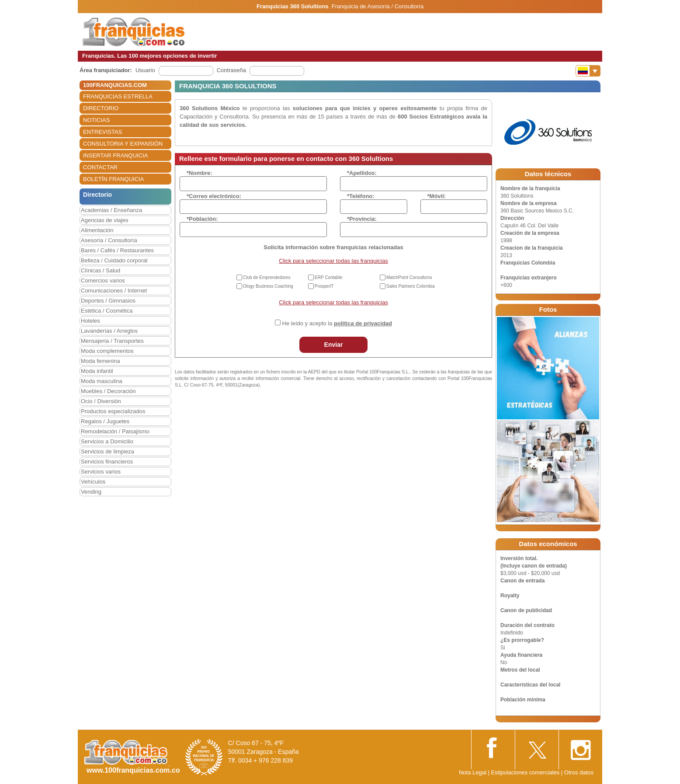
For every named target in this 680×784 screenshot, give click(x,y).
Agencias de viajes (104, 220)
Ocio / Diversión (101, 401)
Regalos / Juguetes (105, 421)
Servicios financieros (107, 462)
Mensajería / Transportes (112, 341)
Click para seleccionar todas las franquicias (333, 261)
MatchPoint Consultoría (409, 277)
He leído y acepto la (337, 323)
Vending (91, 492)
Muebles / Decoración (108, 391)
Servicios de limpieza (108, 451)
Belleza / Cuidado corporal (114, 260)
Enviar (334, 345)
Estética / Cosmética (107, 311)
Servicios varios (101, 472)
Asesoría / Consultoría (109, 240)
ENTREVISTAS (102, 132)
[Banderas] (588, 71)
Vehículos (93, 482)
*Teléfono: (361, 196)
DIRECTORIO (101, 108)
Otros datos (579, 772)
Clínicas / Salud (101, 270)
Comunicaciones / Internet (114, 291)
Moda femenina (101, 361)
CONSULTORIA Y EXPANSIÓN (123, 144)
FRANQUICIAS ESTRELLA (118, 96)
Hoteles (90, 321)
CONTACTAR (100, 167)
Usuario (145, 70)
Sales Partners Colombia (411, 286)
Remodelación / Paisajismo (115, 431)
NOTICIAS (96, 120)
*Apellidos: (362, 173)
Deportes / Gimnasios (108, 301)
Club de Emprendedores (267, 277)
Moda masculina (102, 381)
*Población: (202, 219)
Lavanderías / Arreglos (109, 331)
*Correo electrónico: (214, 196)
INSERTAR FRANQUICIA (115, 155)
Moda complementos (107, 351)
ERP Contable (328, 277)
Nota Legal (473, 772)
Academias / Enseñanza (111, 210)
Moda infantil (97, 371)
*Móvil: (437, 196)
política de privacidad (363, 323)
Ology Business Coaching (268, 286)
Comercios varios (103, 280)
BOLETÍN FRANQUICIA (113, 179)
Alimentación (97, 230)
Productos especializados (113, 411)
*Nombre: (199, 173)
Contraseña (231, 70)
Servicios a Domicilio (107, 441)
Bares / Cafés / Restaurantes (117, 250)
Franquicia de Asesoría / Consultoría (378, 6)
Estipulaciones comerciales (526, 772)
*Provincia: (362, 219)
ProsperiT (324, 286)
